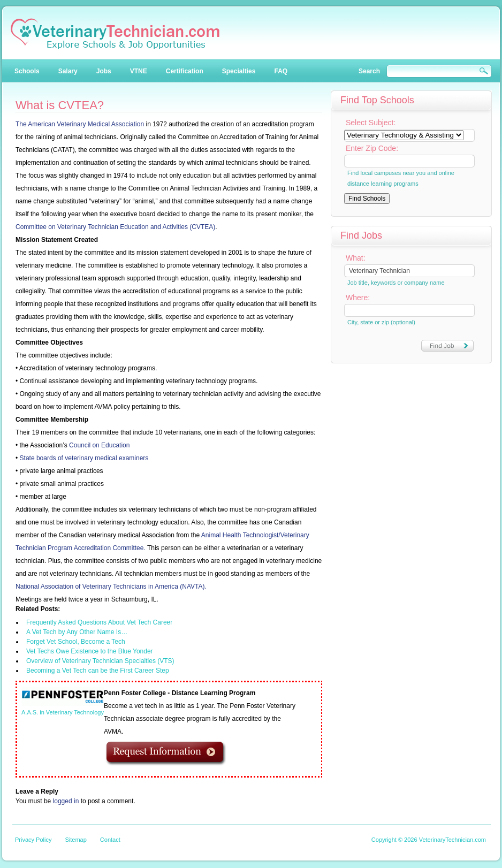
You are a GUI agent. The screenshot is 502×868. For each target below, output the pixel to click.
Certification (185, 71)
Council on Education (99, 445)
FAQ (281, 71)
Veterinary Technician (115, 34)
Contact (110, 840)
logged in (66, 801)
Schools (27, 71)
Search (369, 71)
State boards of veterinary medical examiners (84, 458)
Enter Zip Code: (372, 148)
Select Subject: (371, 123)
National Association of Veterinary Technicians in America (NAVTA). (111, 587)
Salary (68, 71)
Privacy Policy (33, 840)
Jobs (104, 71)
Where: (358, 298)
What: (356, 258)
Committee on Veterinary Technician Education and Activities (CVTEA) (115, 227)
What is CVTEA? (60, 105)
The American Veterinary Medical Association (80, 124)
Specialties (239, 71)
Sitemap (75, 840)
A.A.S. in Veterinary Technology (63, 712)
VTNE (139, 71)
